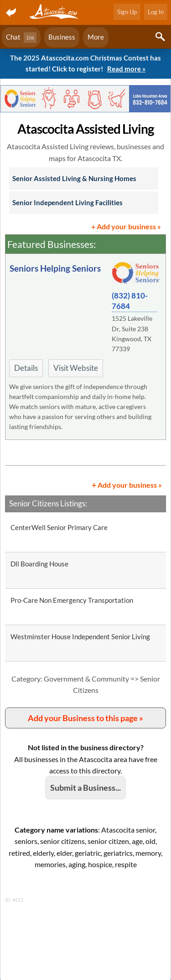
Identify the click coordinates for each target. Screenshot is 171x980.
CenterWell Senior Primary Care (59, 527)
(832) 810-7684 (130, 301)
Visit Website (76, 368)
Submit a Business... (85, 788)
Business (62, 37)
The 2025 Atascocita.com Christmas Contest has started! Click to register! (85, 64)
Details (26, 368)
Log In (156, 12)
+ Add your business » (126, 226)
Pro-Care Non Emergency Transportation (72, 600)
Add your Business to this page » (85, 718)
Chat (21, 38)
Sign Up (127, 12)
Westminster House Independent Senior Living (80, 636)
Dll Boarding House (39, 564)
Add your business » (127, 485)
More (96, 37)
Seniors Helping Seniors (55, 268)
